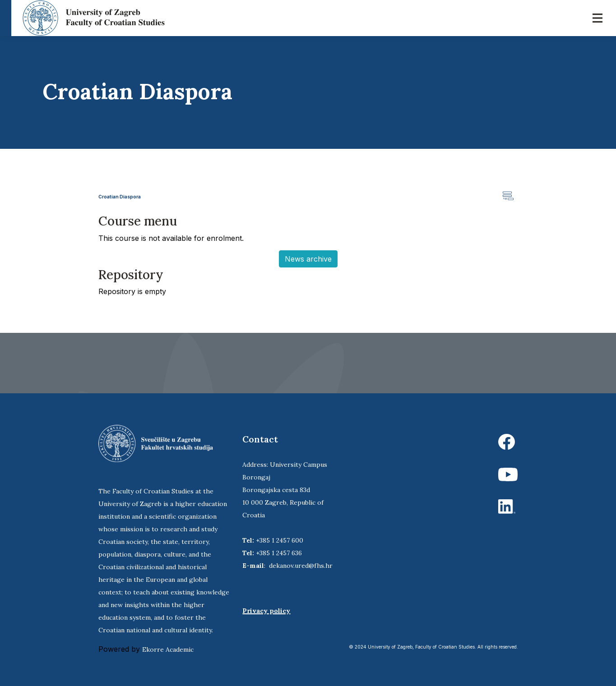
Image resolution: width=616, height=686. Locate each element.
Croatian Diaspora (120, 197)
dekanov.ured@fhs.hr (301, 566)
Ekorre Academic (168, 649)
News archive (308, 259)
